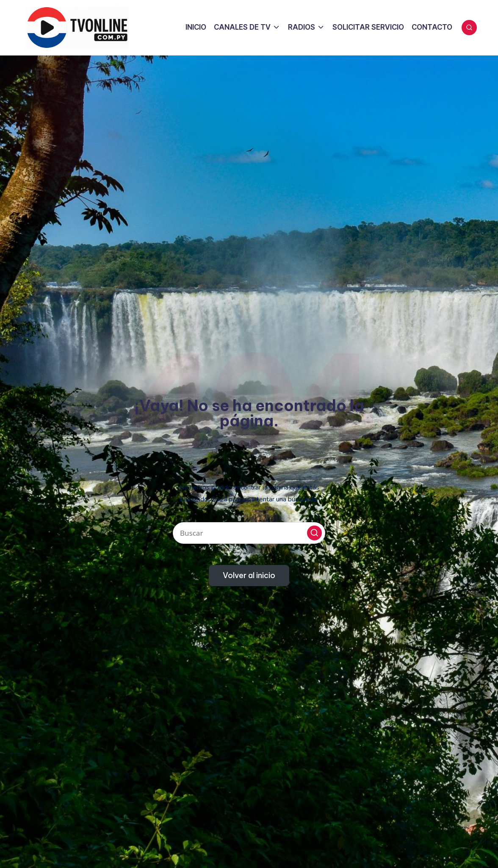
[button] (314, 533)
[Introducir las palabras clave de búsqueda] (249, 533)
